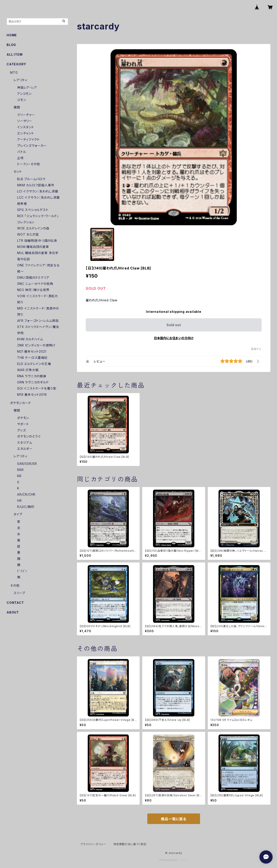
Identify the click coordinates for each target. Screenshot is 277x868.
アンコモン (24, 94)
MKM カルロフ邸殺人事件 (36, 185)
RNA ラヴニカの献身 (32, 376)
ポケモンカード (21, 403)
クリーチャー (26, 115)
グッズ (21, 430)
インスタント (26, 127)
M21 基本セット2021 (32, 351)
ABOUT (13, 612)
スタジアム (25, 442)
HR (19, 501)
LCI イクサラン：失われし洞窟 (38, 191)
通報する (256, 349)
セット (18, 171)
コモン (22, 100)
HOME (12, 35)
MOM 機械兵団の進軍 (33, 247)
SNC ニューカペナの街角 (35, 284)
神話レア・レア (27, 87)
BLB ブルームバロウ (31, 179)
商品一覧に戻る (174, 819)
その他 (15, 585)
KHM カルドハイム (30, 339)
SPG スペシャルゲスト (33, 210)
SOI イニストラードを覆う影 (37, 388)
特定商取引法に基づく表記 (130, 844)
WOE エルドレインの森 (33, 228)
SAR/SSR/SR (27, 464)
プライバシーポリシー (93, 844)
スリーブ (19, 593)
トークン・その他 (28, 164)
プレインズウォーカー (32, 146)
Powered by (174, 860)
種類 (17, 107)
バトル (22, 152)
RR (19, 476)
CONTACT (15, 603)
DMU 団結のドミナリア (33, 277)
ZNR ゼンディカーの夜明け (36, 345)
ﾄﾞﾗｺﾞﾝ (22, 571)
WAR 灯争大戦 (28, 370)
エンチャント (26, 133)
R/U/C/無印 (26, 507)
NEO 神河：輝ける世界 (33, 290)
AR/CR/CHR (26, 494)
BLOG (11, 45)
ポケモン (23, 418)
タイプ (18, 514)
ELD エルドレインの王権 (34, 364)
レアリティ (21, 80)
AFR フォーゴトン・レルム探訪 (38, 321)
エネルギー (25, 449)
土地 (20, 158)
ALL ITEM (15, 54)
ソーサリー (25, 121)
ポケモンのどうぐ (29, 436)
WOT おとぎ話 (28, 234)
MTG (14, 72)
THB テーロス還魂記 (32, 358)
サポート (23, 424)
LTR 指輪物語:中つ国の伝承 (37, 241)
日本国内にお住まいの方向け (174, 338)
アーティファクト (28, 139)
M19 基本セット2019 (32, 395)
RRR (20, 470)
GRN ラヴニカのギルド (33, 382)
